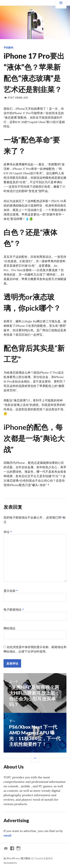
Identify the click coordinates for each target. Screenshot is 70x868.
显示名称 (11, 591)
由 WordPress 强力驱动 (17, 858)
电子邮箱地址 (14, 609)
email (7, 835)
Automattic (10, 863)
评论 (8, 532)
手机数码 (8, 48)
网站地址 (10, 628)
